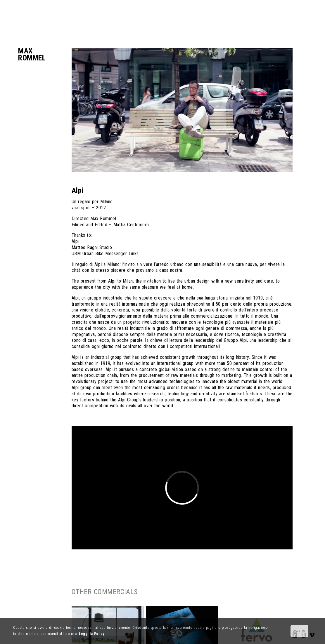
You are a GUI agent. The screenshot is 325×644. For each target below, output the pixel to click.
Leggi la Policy (91, 634)
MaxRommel (32, 54)
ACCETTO (299, 631)
